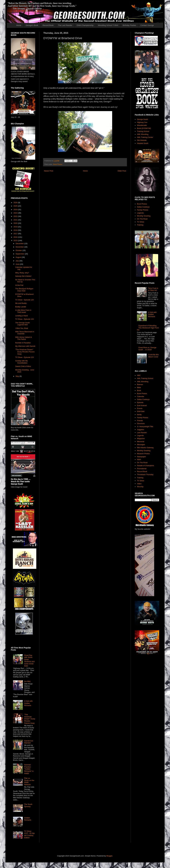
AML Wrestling (143, 134)
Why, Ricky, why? (22, 273)
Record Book (48, 25)
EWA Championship (85, 25)
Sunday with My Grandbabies (21, 362)
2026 (16, 203)
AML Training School (145, 378)
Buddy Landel (21, 307)
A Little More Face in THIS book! (23, 311)
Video (139, 484)
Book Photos (58, 164)
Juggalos (140, 430)
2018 (16, 230)
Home (19, 25)
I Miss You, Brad (22, 328)
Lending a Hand (21, 316)
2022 (16, 216)
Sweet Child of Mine (23, 366)
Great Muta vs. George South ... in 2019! (147, 349)
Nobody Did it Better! (23, 276)
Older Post (122, 171)
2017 (16, 234)
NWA (139, 460)
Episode (140, 402)
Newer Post (49, 171)
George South (142, 119)
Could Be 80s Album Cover (153, 356)
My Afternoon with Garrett (25, 346)
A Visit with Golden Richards (28, 703)
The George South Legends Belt (22, 324)
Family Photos (143, 210)
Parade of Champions (145, 466)
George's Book (32, 25)
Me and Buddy (21, 303)
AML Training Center (145, 137)
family (139, 415)
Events (140, 408)
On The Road (142, 219)
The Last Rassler (65, 25)
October (19, 250)
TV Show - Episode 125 (24, 300)
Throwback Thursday (145, 475)
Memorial (141, 441)
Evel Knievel (142, 405)
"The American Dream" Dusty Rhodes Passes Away (25, 352)
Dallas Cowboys (143, 207)
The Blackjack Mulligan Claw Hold (24, 290)
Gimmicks (141, 424)
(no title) (27, 681)
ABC (139, 375)
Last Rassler (142, 433)
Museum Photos (143, 454)
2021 (16, 220)
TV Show (141, 222)
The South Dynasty (28, 805)
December (20, 243)
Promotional (142, 469)
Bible (139, 387)
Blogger (109, 856)
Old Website (142, 140)
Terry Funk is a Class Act (153, 289)
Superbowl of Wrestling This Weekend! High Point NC (148, 328)
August (19, 257)
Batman (140, 385)
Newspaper (141, 457)
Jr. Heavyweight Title (145, 427)
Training (140, 225)
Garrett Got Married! (29, 742)
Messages (141, 444)
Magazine (141, 438)
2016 (16, 237)
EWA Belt (141, 411)
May (18, 376)
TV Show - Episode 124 (24, 319)
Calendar (141, 396)
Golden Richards (28, 819)
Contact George (147, 25)
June (18, 264)
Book (139, 390)
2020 (16, 223)
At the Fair (19, 285)
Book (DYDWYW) (144, 128)
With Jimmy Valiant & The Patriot (23, 338)
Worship (140, 487)
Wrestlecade (142, 125)
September (20, 254)
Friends (140, 421)
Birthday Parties (129, 25)
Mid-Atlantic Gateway (145, 448)
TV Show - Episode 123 (24, 357)
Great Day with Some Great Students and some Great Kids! (29, 661)
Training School (143, 131)
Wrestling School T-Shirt (108, 25)
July (18, 261)
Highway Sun (142, 122)
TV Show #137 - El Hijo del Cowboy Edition (29, 834)
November (20, 247)
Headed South (143, 143)
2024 (16, 209)
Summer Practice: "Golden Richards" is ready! (29, 769)
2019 (16, 227)
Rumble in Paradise (23, 343)
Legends (140, 213)
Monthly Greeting (144, 216)
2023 (16, 213)
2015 (16, 240)
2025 (16, 206)
